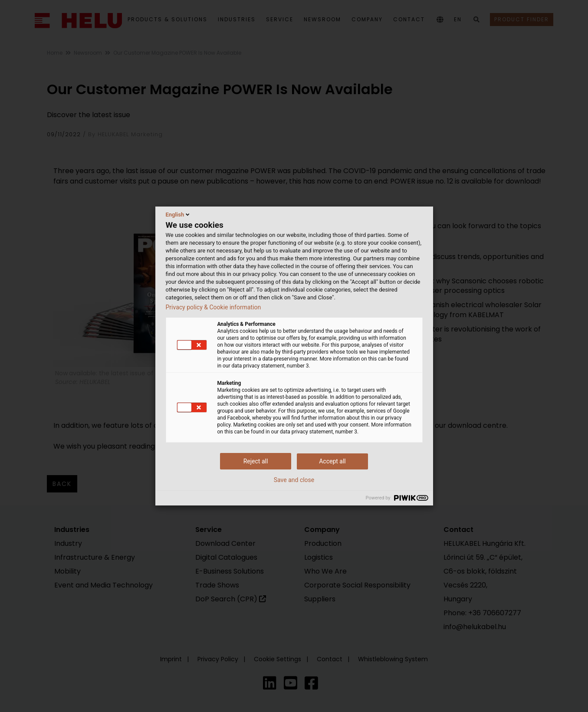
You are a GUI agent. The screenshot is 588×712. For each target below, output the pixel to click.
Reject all (256, 461)
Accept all (332, 461)
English (179, 214)
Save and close (294, 480)
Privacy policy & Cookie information (214, 307)
